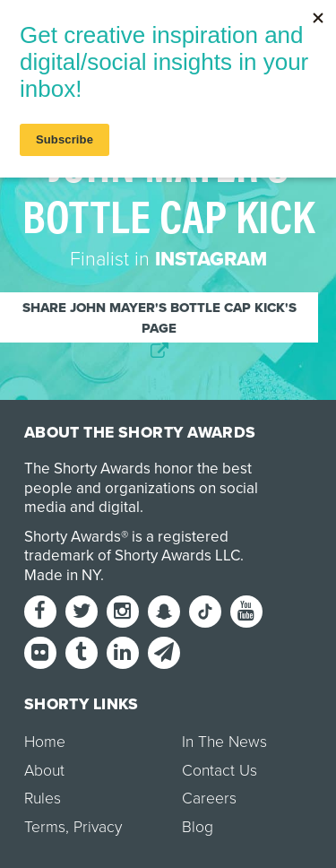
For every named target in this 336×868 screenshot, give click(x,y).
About (44, 771)
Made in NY (62, 575)
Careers (209, 799)
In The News (224, 742)
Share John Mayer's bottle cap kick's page (159, 318)
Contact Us (220, 771)
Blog (198, 827)
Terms (45, 827)
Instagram (211, 259)
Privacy (98, 827)
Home (45, 742)
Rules (43, 799)
